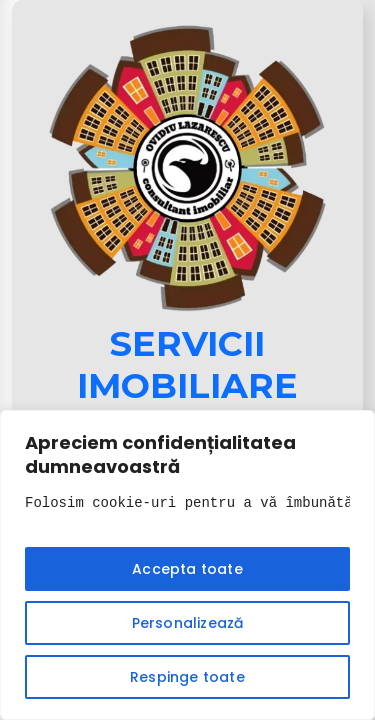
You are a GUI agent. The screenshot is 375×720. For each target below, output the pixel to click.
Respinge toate (187, 677)
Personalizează (188, 623)
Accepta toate (187, 569)
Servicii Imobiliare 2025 (187, 386)
